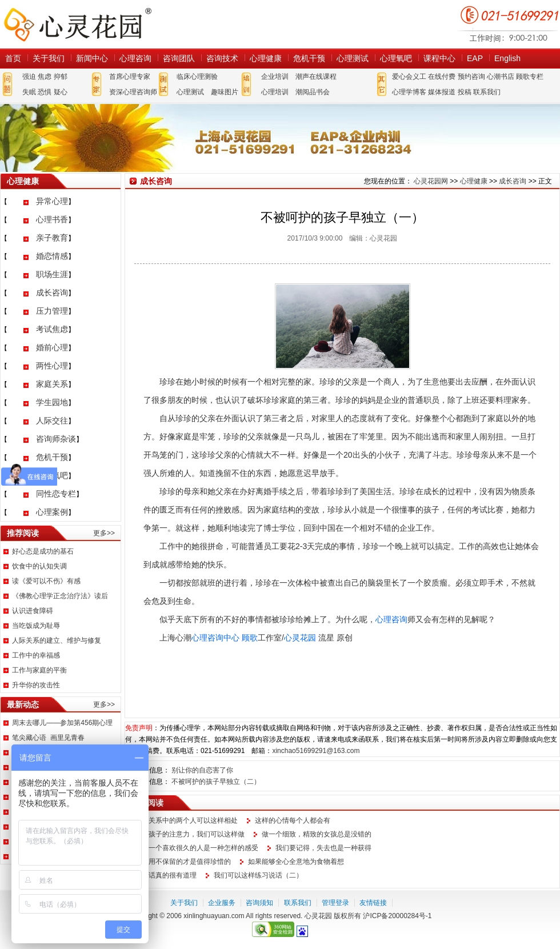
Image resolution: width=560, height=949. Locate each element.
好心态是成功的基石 (43, 551)
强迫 (29, 77)
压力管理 (52, 311)
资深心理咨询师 (133, 92)
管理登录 (335, 903)
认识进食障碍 (33, 611)
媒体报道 (442, 92)
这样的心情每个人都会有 (293, 820)
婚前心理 (52, 347)
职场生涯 (52, 274)
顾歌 (250, 638)
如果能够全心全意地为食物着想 (296, 862)
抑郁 (61, 77)
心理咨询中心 (215, 638)
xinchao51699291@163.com (316, 751)
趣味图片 (225, 92)
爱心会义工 (409, 77)
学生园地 (52, 402)
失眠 (29, 92)
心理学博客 (409, 92)
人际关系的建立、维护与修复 (57, 640)
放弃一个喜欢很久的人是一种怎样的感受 (197, 848)
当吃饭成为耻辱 (36, 626)
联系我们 (487, 92)
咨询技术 (222, 58)
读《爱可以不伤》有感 (46, 581)
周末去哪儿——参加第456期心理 (62, 723)
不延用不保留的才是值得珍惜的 (183, 862)
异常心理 (52, 201)
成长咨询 (52, 293)
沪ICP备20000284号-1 (397, 916)
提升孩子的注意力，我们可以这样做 (190, 834)
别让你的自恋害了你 (202, 770)
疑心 (61, 92)
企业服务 (222, 903)
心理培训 (275, 92)
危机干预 (309, 58)
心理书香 (52, 219)
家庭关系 (52, 384)
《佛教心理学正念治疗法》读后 (60, 596)
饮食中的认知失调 (39, 566)
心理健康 (266, 58)
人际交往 (52, 421)
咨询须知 (259, 903)
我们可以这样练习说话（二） (258, 875)
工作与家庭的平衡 (39, 670)
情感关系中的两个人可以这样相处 (186, 820)
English (507, 58)
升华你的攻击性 (36, 685)
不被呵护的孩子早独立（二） (216, 782)
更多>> (104, 533)
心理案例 (52, 512)
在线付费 (442, 77)
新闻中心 (92, 58)
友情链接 (373, 903)
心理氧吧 (396, 58)
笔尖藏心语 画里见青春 (48, 738)
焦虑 (45, 77)
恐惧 (45, 92)
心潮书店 (501, 77)
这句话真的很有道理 (166, 875)
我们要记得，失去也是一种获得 (323, 848)
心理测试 (353, 58)
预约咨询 (471, 77)
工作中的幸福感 (36, 655)
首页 (13, 58)
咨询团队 (179, 58)
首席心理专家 (130, 77)
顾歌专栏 (530, 77)
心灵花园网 (77, 24)
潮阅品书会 (313, 92)
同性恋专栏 (56, 494)
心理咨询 (135, 58)
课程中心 (439, 58)
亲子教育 (52, 238)
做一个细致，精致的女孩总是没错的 (317, 834)
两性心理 (52, 366)
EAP (475, 58)
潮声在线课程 (316, 77)
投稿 (465, 92)
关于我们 (49, 58)
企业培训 (275, 77)
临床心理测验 (197, 77)
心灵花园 (300, 638)
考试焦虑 (52, 329)
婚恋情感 (52, 256)
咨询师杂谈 (56, 439)
